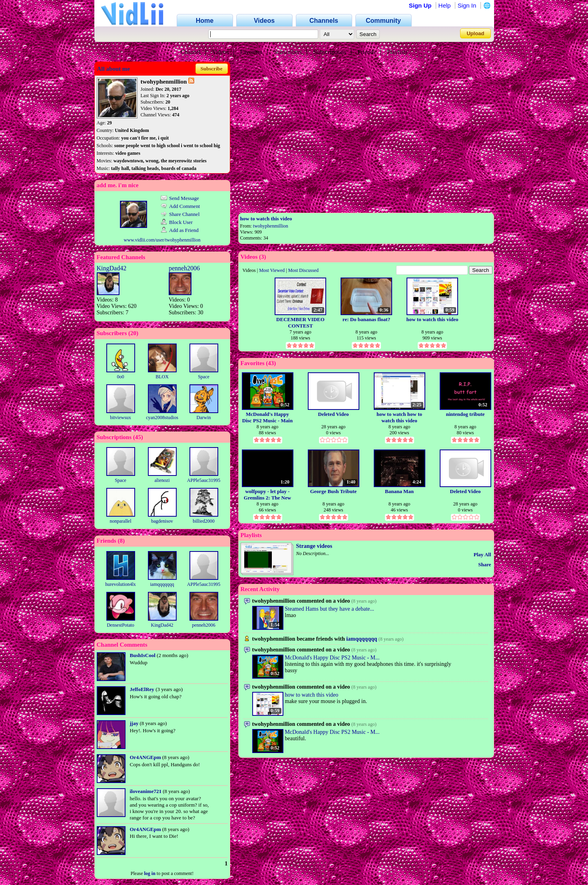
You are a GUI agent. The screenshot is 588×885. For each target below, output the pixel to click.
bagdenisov (162, 521)
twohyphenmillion (271, 226)
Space (204, 377)
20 (133, 333)
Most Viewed (272, 270)
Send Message (180, 198)
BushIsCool (143, 655)
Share (484, 564)
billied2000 (204, 521)
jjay (134, 723)
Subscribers (288, 52)
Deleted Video (334, 414)
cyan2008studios (162, 418)
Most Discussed (303, 270)
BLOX (162, 377)
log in (149, 873)
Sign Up (420, 5)
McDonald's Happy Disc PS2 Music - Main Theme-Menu (267, 417)
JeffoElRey (142, 689)
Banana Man (399, 491)
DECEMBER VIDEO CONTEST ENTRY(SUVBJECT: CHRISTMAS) (300, 323)
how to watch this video (266, 219)
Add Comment (180, 206)
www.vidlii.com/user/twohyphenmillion (162, 240)
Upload (475, 33)
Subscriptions (330, 52)
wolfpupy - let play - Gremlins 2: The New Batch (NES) (267, 494)
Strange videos (314, 546)
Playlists (397, 52)
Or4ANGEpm (146, 757)
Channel (191, 52)
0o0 (121, 377)
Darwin (204, 418)
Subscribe (212, 69)
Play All (482, 554)
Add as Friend (180, 230)
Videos (221, 52)
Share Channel (180, 214)
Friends (367, 52)
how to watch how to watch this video (399, 417)
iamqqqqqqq (162, 584)
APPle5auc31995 (204, 480)
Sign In (467, 5)
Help (445, 5)
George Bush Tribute (334, 491)
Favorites (251, 52)
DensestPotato (121, 625)
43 (271, 363)
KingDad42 (112, 268)
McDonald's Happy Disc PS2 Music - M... (332, 658)
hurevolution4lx (121, 584)
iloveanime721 (146, 791)
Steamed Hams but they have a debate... (330, 609)
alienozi (162, 480)
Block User (177, 222)
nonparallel (121, 521)
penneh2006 (184, 268)
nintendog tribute (465, 414)
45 (138, 437)
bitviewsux (121, 418)
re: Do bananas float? (366, 319)
